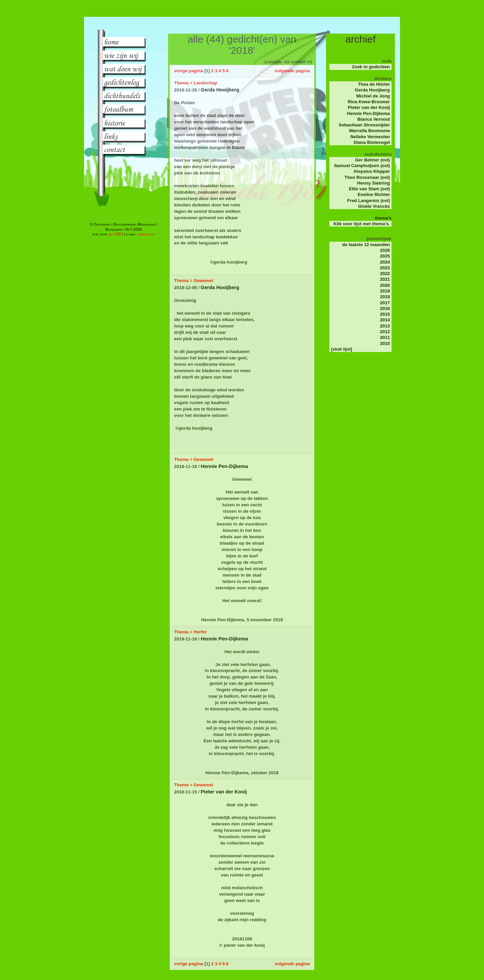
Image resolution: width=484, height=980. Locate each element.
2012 (385, 332)
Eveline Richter (374, 194)
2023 (385, 268)
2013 (385, 326)
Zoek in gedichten (371, 67)
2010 (385, 343)
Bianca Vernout (374, 119)
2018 (385, 297)
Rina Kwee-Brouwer (369, 102)
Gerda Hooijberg (372, 90)
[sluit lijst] (342, 349)
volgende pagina (292, 71)
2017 (385, 303)
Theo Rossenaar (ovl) (367, 177)
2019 (385, 291)
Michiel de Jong (373, 96)
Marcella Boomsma (370, 131)
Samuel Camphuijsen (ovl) (362, 166)
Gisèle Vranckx (374, 206)
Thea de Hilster (374, 84)
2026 (385, 250)
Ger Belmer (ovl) (373, 160)
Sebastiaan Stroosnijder (364, 125)
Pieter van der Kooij (369, 107)
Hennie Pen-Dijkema (368, 113)
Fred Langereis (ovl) (369, 201)
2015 (385, 314)
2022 (385, 273)
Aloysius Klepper (372, 171)
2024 (385, 262)
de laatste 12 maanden (366, 245)
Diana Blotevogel (372, 142)
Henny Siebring (373, 183)
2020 (385, 285)
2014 (385, 320)
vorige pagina (189, 71)
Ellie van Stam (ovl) (369, 189)
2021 (385, 279)
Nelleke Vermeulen (370, 137)
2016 (385, 308)
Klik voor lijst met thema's (361, 224)
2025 (385, 256)
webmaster (146, 234)
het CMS (116, 234)
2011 (385, 337)
